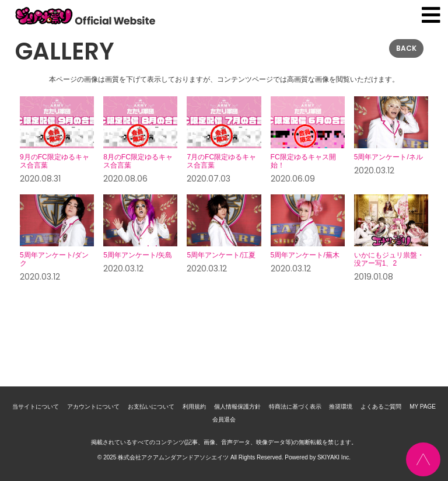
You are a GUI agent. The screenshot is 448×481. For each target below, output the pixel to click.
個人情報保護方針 (237, 407)
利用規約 (194, 407)
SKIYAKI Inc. (334, 457)
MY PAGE (423, 407)
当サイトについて (36, 407)
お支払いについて (151, 407)
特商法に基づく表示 (295, 407)
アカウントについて (93, 407)
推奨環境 (341, 407)
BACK (406, 48)
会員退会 (224, 419)
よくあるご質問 (381, 407)
